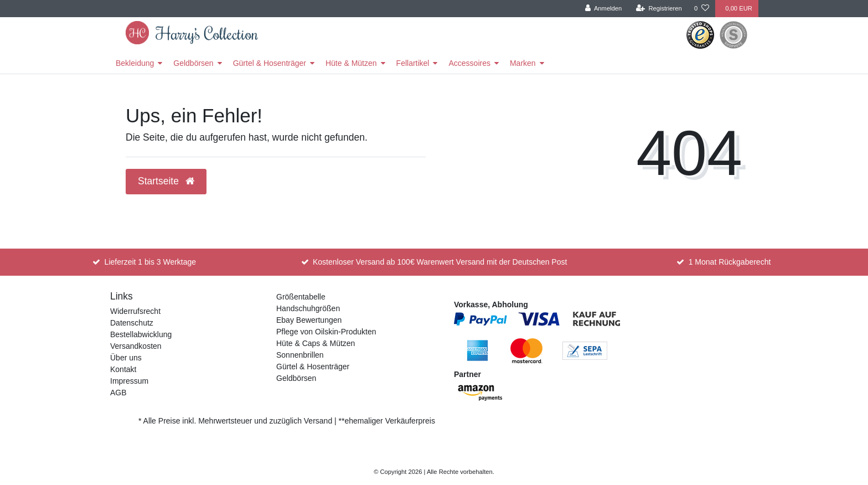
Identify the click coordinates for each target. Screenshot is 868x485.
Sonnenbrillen (300, 355)
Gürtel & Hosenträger (270, 63)
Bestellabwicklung (141, 334)
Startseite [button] (166, 181)
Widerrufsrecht (135, 311)
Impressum (129, 381)
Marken (523, 63)
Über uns (126, 358)
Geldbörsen (193, 63)
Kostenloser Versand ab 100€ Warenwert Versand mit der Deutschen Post (440, 262)
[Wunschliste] (702, 9)
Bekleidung (135, 63)
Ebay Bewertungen (309, 320)
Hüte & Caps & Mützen (316, 343)
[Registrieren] (659, 9)
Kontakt (123, 369)
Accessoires (469, 63)
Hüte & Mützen (351, 63)
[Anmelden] (604, 9)
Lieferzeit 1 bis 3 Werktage (151, 262)
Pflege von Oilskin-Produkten (326, 332)
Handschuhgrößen (308, 308)
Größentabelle (301, 297)
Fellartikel (413, 63)
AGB (118, 393)
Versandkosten (136, 346)
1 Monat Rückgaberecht (730, 262)
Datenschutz (132, 323)
